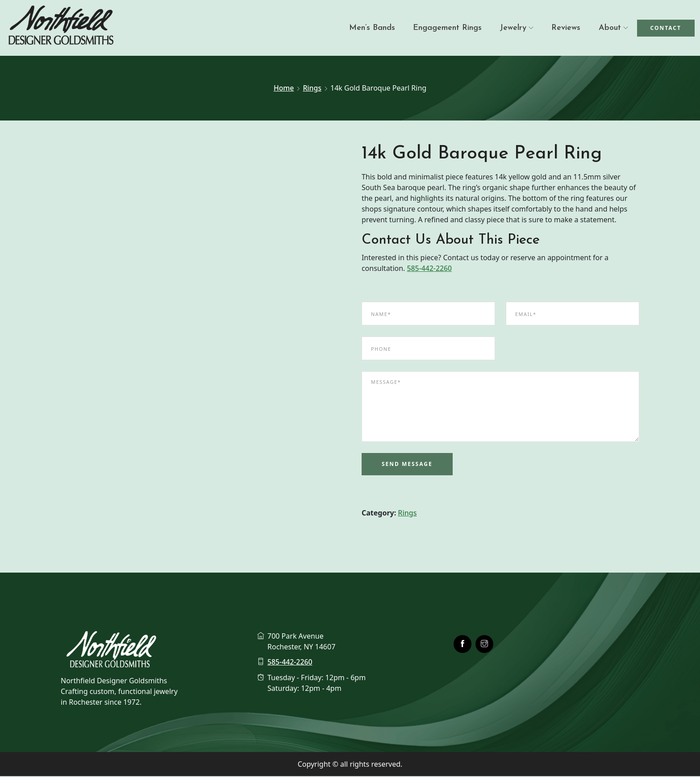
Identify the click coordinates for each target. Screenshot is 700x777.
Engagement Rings (447, 28)
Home (283, 88)
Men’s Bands (372, 28)
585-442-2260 (430, 270)
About (610, 28)
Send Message (407, 465)
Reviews (566, 28)
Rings (312, 88)
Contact (666, 28)
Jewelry (513, 28)
